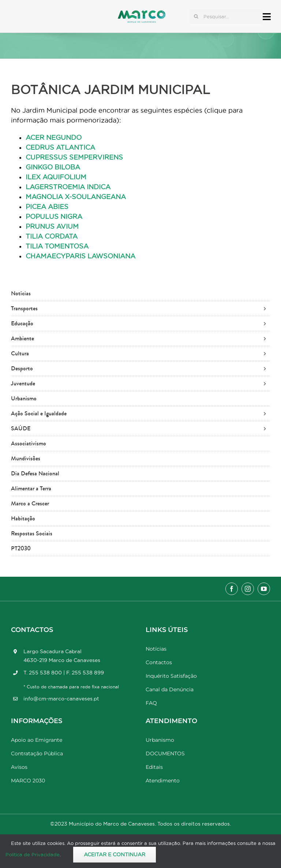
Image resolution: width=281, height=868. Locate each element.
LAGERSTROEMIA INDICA (68, 187)
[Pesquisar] (196, 16)
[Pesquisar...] (226, 16)
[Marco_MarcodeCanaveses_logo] (142, 13)
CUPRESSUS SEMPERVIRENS (74, 157)
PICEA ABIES (47, 207)
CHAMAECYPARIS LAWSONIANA (80, 256)
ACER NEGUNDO (54, 137)
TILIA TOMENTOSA (57, 246)
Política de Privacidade (33, 854)
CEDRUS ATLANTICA (60, 147)
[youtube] (264, 589)
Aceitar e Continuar (115, 854)
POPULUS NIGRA (54, 216)
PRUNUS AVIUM (52, 226)
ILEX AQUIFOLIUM (56, 177)
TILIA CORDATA (52, 236)
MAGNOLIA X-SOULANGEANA (76, 197)
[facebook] (232, 589)
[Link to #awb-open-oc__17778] (267, 17)
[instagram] (248, 589)
